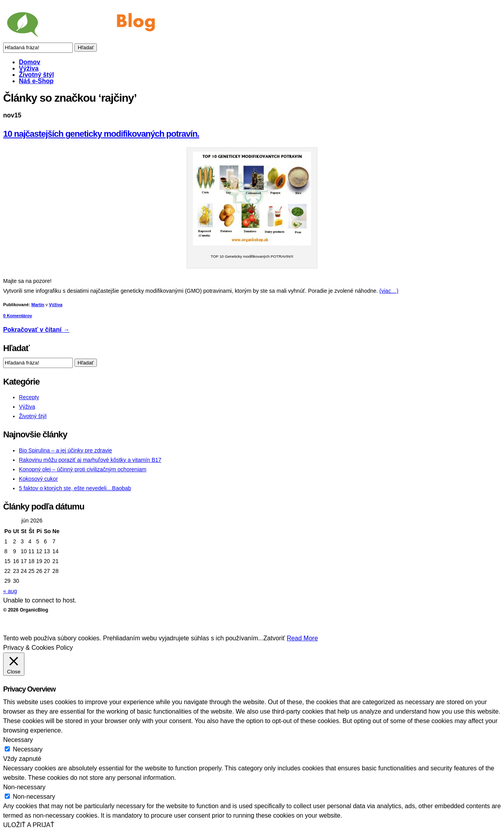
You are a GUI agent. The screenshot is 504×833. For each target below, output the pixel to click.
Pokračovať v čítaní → (36, 330)
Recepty (29, 397)
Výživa (29, 68)
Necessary (28, 749)
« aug (10, 591)
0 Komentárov (18, 316)
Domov (30, 62)
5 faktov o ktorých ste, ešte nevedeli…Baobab (75, 488)
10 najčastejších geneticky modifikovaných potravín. (101, 134)
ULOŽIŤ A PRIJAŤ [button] (29, 825)
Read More (302, 638)
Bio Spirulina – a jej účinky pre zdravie (66, 450)
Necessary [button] (18, 740)
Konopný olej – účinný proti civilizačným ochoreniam (83, 469)
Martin (38, 305)
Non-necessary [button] (24, 787)
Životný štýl (36, 75)
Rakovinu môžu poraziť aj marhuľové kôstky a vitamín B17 (90, 460)
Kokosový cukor (38, 479)
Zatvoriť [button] (274, 638)
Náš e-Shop (36, 81)
